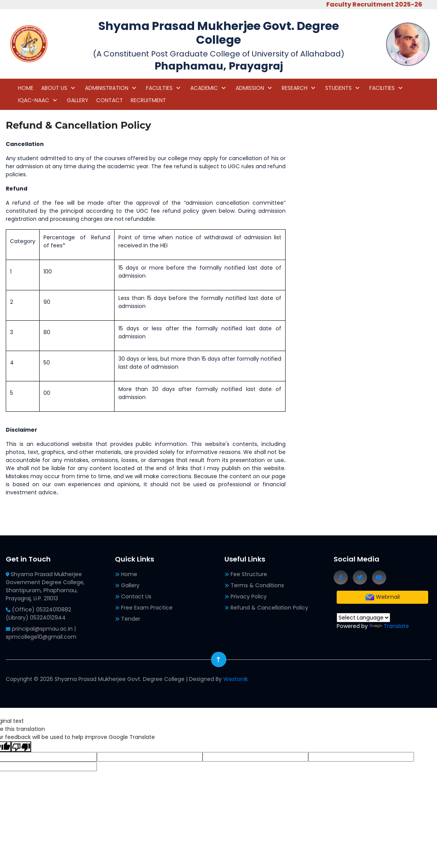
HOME (26, 88)
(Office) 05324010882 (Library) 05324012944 (38, 614)
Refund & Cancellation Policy (269, 608)
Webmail (382, 597)
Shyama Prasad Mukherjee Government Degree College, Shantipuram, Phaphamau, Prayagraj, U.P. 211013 (45, 586)
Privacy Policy (249, 596)
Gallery (130, 585)
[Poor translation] (21, 747)
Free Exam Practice (147, 608)
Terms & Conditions (257, 585)
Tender (131, 619)
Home (129, 574)
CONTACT (110, 100)
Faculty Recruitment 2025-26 (379, 4)
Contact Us (136, 596)
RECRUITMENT (148, 100)
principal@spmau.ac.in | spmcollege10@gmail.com (41, 633)
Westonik (236, 679)
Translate (389, 626)
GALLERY (78, 100)
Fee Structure (249, 574)
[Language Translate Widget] (363, 618)
